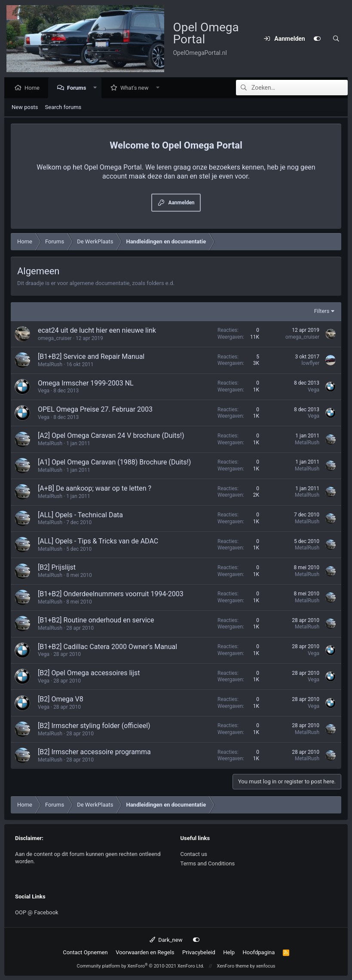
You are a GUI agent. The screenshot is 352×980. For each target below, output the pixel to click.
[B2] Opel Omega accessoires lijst (89, 673)
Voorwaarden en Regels (145, 952)
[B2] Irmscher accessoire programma (94, 752)
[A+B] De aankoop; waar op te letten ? (95, 489)
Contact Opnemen (85, 952)
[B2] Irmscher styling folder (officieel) (94, 726)
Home (34, 88)
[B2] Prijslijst (57, 568)
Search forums (63, 108)
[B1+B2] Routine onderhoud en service (96, 620)
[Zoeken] (336, 39)
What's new (137, 88)
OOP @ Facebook (37, 912)
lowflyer (310, 364)
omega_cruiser (55, 339)
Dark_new (166, 940)
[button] (97, 88)
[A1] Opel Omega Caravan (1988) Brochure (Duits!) (114, 463)
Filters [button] (322, 311)
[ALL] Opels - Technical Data (80, 515)
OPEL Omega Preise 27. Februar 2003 (95, 410)
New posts (25, 108)
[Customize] (317, 39)
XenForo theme (233, 966)
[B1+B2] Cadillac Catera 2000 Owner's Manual (107, 647)
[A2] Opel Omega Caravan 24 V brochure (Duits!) (111, 436)
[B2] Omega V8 (61, 699)
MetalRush (50, 365)
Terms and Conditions (208, 863)
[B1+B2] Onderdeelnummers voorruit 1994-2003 (111, 594)
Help (229, 952)
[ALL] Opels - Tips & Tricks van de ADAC (98, 542)
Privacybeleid (199, 952)
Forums (79, 88)
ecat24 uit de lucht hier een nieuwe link (97, 331)
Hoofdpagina (259, 952)
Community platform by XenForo (140, 966)
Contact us (194, 854)
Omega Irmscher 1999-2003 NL (86, 384)
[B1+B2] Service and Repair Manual (91, 357)
